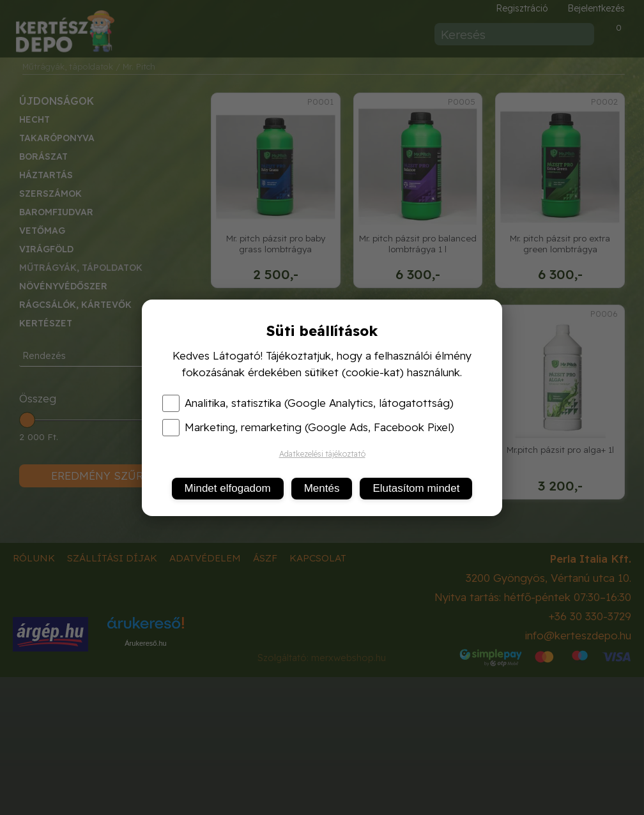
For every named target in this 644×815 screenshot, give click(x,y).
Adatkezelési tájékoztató (322, 454)
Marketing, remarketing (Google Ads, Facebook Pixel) (308, 427)
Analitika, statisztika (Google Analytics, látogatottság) (308, 403)
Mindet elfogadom (228, 488)
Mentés (322, 488)
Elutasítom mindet (416, 488)
